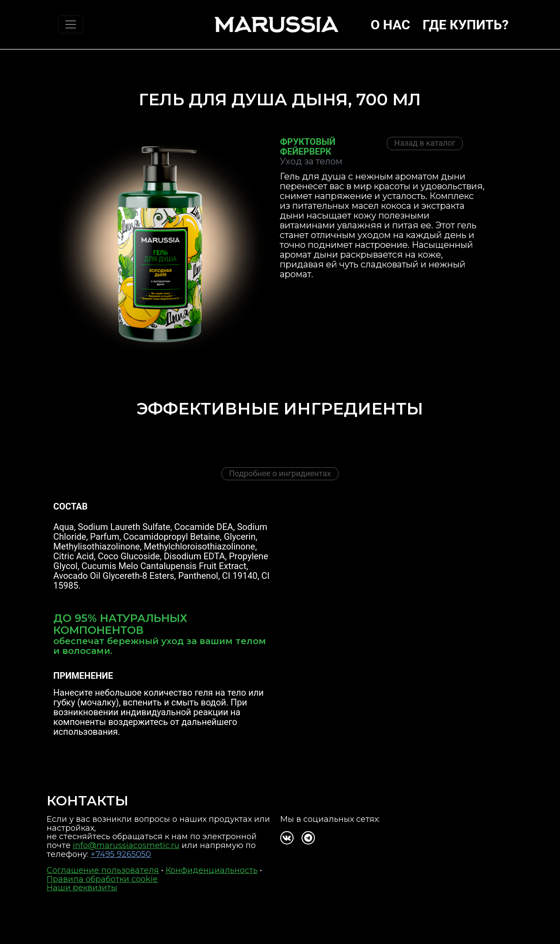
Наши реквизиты (82, 888)
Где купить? (466, 25)
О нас (390, 25)
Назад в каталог (425, 143)
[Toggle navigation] (71, 24)
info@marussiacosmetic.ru (126, 845)
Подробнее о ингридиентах (280, 473)
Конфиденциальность (212, 870)
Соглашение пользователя (103, 870)
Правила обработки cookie (102, 879)
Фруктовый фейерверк (308, 147)
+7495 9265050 (121, 854)
